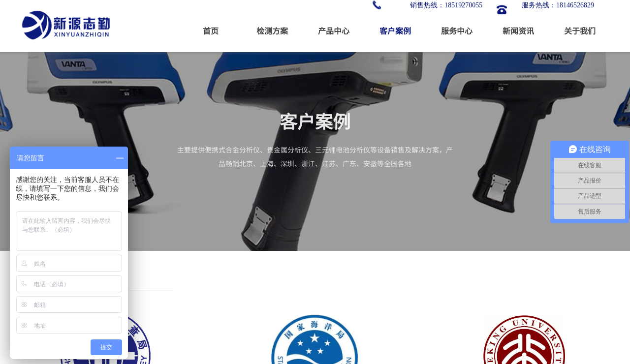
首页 (211, 30)
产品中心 (334, 30)
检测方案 (272, 30)
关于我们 (580, 30)
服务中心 (457, 30)
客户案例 (395, 30)
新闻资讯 (518, 30)
